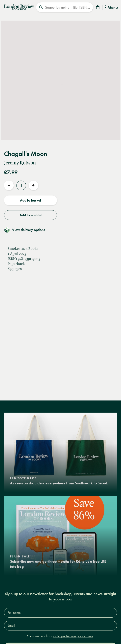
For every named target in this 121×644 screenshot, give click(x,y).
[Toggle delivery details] (60, 230)
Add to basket (31, 200)
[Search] (64, 7)
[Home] (19, 7)
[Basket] (98, 8)
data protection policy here (73, 636)
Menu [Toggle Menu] (111, 8)
